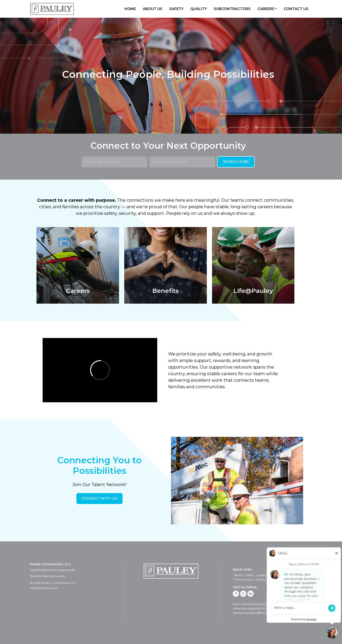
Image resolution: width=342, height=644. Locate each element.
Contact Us (296, 9)
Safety (176, 9)
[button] (99, 499)
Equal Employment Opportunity (53, 570)
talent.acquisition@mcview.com (256, 613)
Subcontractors (232, 9)
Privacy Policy (244, 579)
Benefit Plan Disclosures (48, 576)
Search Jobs (236, 162)
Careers (266, 9)
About (238, 575)
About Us (153, 9)
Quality (199, 9)
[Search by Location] (182, 162)
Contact (288, 575)
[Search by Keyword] (114, 162)
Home (130, 9)
